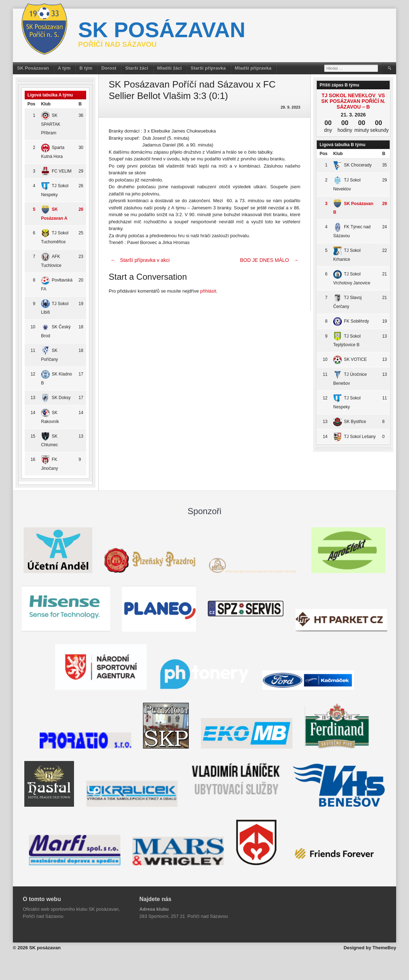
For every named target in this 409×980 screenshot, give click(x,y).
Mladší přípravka (253, 68)
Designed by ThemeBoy (370, 948)
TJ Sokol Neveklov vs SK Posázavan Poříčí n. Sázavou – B (353, 101)
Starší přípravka (208, 68)
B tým (86, 68)
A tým (64, 68)
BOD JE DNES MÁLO (270, 260)
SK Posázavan (33, 68)
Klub (46, 104)
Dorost (109, 68)
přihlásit (208, 291)
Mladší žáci (170, 68)
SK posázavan (162, 30)
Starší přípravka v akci (139, 260)
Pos (31, 104)
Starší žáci (137, 68)
